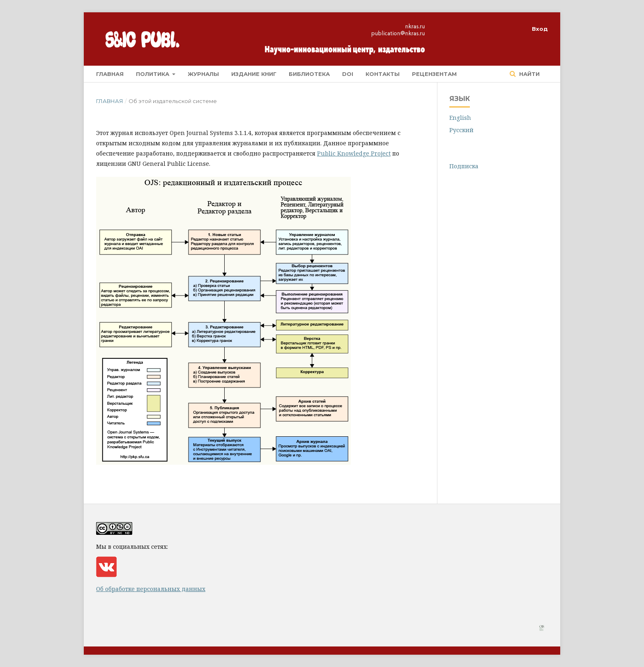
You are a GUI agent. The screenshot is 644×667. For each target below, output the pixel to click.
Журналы (203, 74)
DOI (348, 74)
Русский (461, 130)
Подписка (464, 166)
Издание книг (254, 74)
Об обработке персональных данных (151, 589)
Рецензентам (434, 74)
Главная (110, 74)
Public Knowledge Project (354, 153)
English (460, 118)
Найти (529, 74)
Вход (540, 29)
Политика (153, 74)
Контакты (383, 74)
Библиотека (309, 74)
